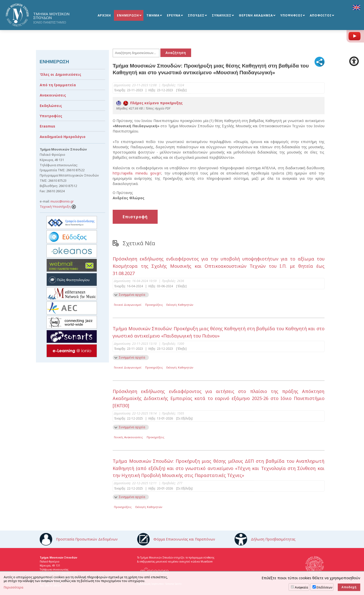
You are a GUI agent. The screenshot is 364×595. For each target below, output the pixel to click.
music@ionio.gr (62, 201)
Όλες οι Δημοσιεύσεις (60, 74)
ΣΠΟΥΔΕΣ (196, 15)
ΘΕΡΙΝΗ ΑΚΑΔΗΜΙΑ (256, 15)
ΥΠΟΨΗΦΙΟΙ (291, 15)
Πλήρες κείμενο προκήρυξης (149, 103)
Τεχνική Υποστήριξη (58, 206)
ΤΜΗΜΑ (153, 15)
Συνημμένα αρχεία (132, 295)
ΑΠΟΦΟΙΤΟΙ (321, 15)
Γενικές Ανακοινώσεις (128, 437)
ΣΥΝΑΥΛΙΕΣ (222, 15)
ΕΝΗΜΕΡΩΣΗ (128, 15)
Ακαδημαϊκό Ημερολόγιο (63, 137)
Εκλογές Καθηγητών (180, 305)
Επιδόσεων (324, 587)
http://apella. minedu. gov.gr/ (137, 173)
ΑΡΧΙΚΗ (104, 15)
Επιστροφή (135, 217)
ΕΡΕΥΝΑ (174, 15)
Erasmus (47, 126)
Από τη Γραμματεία (58, 85)
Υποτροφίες (51, 116)
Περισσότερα (13, 587)
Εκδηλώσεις (51, 106)
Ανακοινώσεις (53, 95)
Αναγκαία (301, 587)
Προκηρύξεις (154, 305)
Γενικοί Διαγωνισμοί (128, 305)
